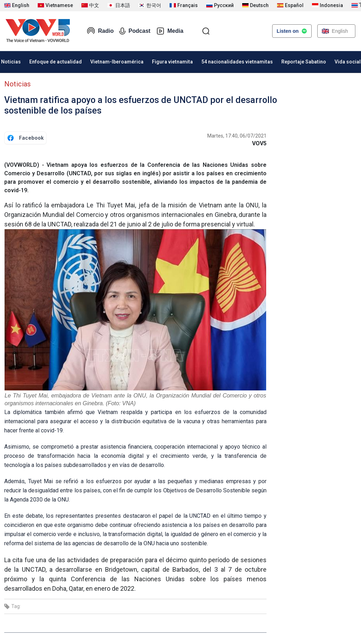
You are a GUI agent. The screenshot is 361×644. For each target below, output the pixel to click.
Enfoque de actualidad (56, 62)
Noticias (17, 84)
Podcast (135, 31)
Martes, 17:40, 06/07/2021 (237, 136)
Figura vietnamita (172, 62)
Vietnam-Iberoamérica (117, 62)
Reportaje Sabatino (304, 62)
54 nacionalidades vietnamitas (237, 62)
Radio (100, 31)
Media (170, 31)
